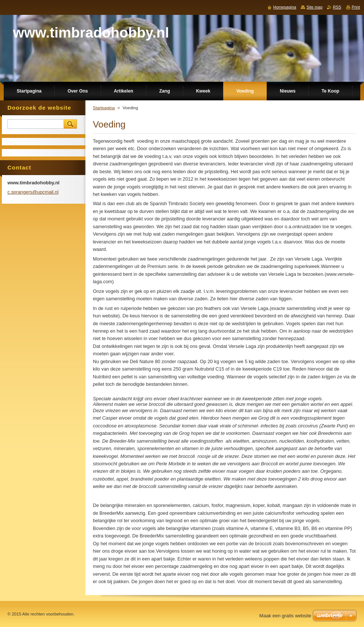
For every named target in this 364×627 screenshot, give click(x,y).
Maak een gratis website (285, 616)
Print (356, 7)
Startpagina (104, 108)
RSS (337, 7)
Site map (314, 7)
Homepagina (285, 7)
